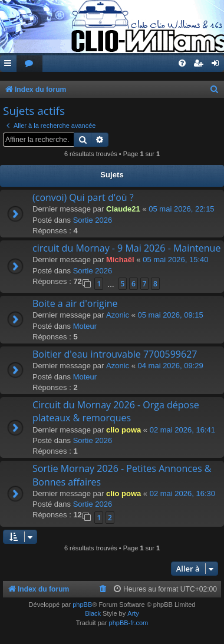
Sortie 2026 (93, 220)
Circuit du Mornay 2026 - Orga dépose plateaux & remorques (116, 411)
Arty (133, 613)
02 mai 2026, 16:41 (182, 430)
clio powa (123, 430)
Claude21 (123, 209)
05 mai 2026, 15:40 (175, 260)
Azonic (118, 315)
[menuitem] (29, 64)
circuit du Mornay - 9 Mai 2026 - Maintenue (126, 248)
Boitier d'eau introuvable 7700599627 (115, 354)
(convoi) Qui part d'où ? (83, 197)
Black (93, 613)
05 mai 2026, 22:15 (181, 209)
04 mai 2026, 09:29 (171, 366)
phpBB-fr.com (129, 623)
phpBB (82, 605)
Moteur (85, 326)
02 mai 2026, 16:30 (182, 493)
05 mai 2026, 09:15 (171, 315)
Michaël (120, 260)
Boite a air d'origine (75, 303)
